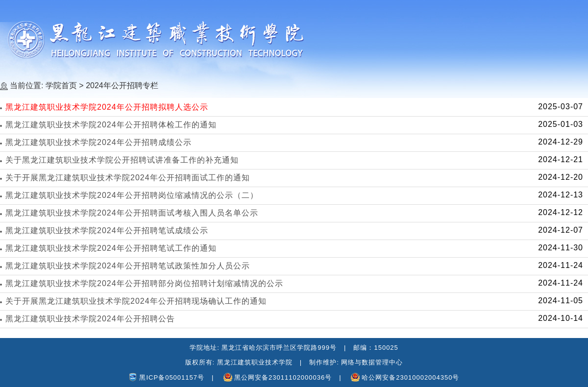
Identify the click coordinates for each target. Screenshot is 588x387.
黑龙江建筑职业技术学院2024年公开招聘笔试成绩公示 (107, 230)
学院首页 (61, 85)
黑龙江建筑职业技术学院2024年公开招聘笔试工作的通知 (111, 248)
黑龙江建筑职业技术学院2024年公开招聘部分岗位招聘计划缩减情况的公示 (144, 283)
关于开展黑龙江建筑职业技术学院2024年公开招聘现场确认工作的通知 (136, 301)
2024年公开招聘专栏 (122, 85)
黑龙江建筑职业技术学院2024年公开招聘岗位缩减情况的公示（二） (132, 195)
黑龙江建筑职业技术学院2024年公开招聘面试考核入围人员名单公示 (132, 213)
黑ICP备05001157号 (172, 377)
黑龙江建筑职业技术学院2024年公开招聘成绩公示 (98, 142)
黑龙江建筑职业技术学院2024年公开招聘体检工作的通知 (111, 125)
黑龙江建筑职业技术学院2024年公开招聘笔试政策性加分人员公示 (128, 266)
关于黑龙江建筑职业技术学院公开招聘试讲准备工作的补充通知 (122, 160)
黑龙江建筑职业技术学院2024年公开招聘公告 (90, 319)
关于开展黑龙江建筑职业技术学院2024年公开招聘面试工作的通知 (128, 178)
